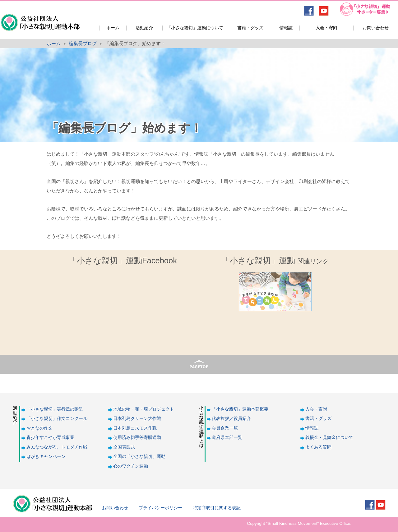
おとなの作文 (39, 428)
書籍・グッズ (250, 28)
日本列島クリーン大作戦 (137, 419)
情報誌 (286, 28)
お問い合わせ (376, 28)
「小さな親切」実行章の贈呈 (55, 409)
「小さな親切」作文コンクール (57, 419)
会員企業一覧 (225, 428)
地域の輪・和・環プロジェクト (144, 409)
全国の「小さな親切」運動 (139, 457)
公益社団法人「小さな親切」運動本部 (40, 18)
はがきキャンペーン (46, 457)
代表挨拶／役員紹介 (231, 419)
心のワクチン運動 (131, 466)
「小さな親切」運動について (195, 28)
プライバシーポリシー (160, 508)
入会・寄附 (326, 28)
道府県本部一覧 (227, 438)
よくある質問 (318, 447)
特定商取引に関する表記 (217, 508)
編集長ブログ (83, 43)
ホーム (113, 28)
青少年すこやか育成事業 (50, 438)
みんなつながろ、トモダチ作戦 (57, 447)
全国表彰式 (124, 447)
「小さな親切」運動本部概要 (240, 409)
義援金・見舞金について (329, 438)
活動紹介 (144, 28)
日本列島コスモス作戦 (135, 428)
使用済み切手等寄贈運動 (137, 438)
